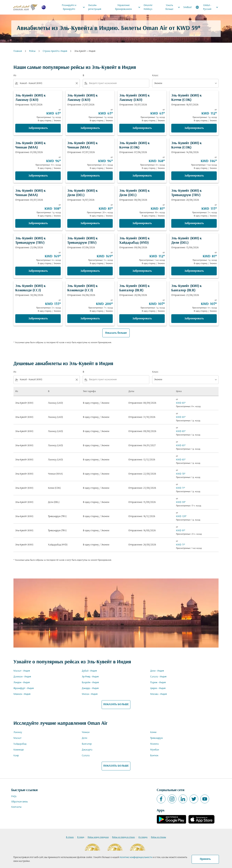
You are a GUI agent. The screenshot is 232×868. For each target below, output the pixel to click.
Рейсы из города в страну (123, 837)
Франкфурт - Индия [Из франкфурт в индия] (24, 688)
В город (81, 837)
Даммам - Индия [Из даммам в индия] (22, 677)
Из (15, 76)
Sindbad (187, 7)
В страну (70, 837)
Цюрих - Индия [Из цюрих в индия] (158, 688)
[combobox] (47, 83)
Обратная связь (19, 802)
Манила (154, 744)
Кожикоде (19, 750)
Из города (143, 837)
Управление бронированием (129, 7)
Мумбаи (155, 750)
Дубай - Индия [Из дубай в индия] (89, 671)
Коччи (153, 732)
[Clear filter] (77, 83)
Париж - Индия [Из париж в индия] (158, 683)
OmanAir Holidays (148, 7)
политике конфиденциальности (136, 857)
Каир (16, 756)
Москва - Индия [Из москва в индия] (158, 694)
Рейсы (32, 51)
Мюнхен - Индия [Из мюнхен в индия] (22, 694)
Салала (86, 756)
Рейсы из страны (158, 837)
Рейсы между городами (98, 837)
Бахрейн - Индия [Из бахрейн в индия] (90, 683)
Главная (18, 51)
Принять (205, 859)
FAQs (14, 796)
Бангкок (154, 756)
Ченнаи (86, 732)
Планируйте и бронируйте (74, 7)
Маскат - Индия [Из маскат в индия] (22, 671)
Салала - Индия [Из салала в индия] (158, 677)
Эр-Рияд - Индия (90, 677)
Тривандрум (156, 738)
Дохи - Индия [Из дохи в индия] (157, 671)
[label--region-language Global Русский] (207, 7)
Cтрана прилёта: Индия (55, 51)
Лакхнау (18, 732)
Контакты (16, 807)
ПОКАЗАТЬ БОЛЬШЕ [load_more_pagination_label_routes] (116, 704)
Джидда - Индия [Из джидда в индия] (90, 688)
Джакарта (87, 750)
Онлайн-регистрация (95, 7)
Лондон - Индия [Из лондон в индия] (22, 683)
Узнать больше (174, 7)
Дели (84, 738)
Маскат (17, 738)
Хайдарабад (20, 744)
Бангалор (87, 744)
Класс (155, 76)
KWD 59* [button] (188, 28)
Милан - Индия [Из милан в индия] (90, 694)
